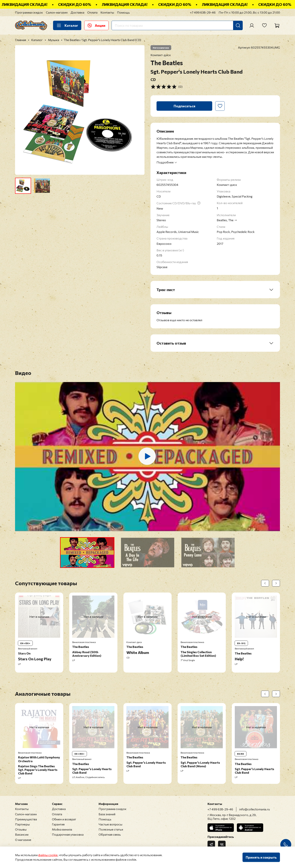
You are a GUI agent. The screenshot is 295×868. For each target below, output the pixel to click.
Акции (96, 25)
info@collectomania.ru (255, 809)
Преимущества (26, 819)
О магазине (23, 840)
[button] (87, 553)
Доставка (77, 12)
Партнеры (22, 824)
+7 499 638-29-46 (203, 12)
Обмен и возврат (64, 819)
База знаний (107, 814)
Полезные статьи (111, 829)
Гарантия (58, 824)
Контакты (107, 12)
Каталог (67, 25)
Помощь (123, 12)
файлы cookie (48, 855)
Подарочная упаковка (68, 834)
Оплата (92, 12)
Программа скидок (29, 12)
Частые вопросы (110, 824)
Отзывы (21, 829)
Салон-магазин (57, 12)
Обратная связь (110, 834)
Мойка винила (62, 829)
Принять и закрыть (261, 857)
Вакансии (22, 834)
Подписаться (184, 106)
